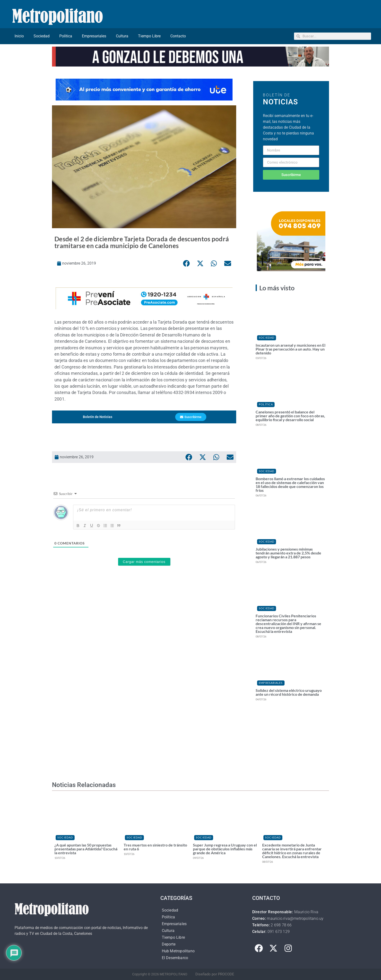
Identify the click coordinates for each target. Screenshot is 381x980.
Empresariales (94, 36)
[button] (186, 263)
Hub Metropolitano (178, 951)
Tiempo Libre (149, 36)
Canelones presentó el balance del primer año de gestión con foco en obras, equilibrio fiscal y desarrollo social (290, 416)
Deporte (169, 944)
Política (66, 36)
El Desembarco (175, 958)
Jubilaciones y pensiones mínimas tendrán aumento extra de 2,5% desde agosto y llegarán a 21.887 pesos (288, 553)
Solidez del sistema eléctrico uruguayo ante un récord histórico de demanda (289, 692)
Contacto (178, 36)
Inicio (19, 36)
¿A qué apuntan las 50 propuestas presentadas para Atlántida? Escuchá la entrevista (86, 849)
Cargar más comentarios (144, 562)
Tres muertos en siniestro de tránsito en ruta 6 (155, 847)
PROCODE (226, 974)
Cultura (122, 36)
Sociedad (42, 36)
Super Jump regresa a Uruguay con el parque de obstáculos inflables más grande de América (225, 849)
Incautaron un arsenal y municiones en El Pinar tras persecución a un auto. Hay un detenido (290, 349)
